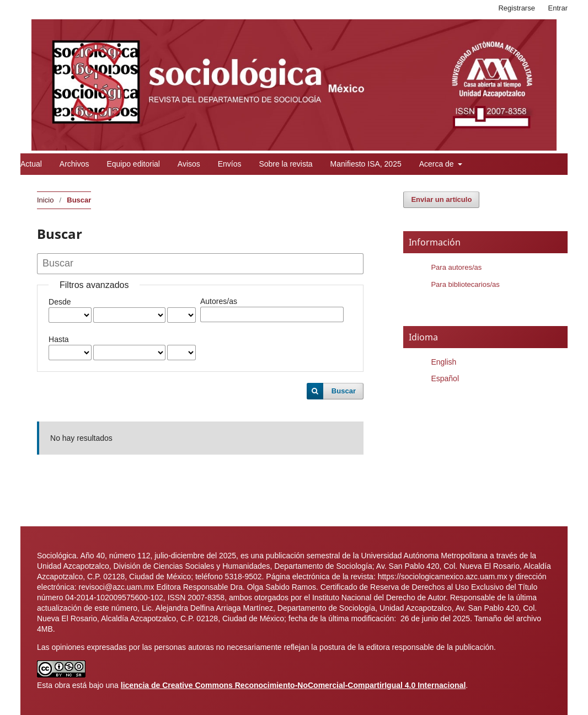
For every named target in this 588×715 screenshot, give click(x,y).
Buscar (344, 391)
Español (445, 378)
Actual (31, 164)
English (443, 362)
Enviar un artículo (441, 199)
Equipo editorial (133, 164)
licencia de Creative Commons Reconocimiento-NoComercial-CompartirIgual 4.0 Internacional (293, 685)
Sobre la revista (285, 164)
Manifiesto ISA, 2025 (366, 164)
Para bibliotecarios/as (465, 284)
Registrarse (517, 8)
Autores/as (219, 301)
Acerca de (438, 164)
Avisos (189, 164)
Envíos (230, 164)
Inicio (45, 200)
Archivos (74, 164)
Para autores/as (456, 267)
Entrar (558, 8)
